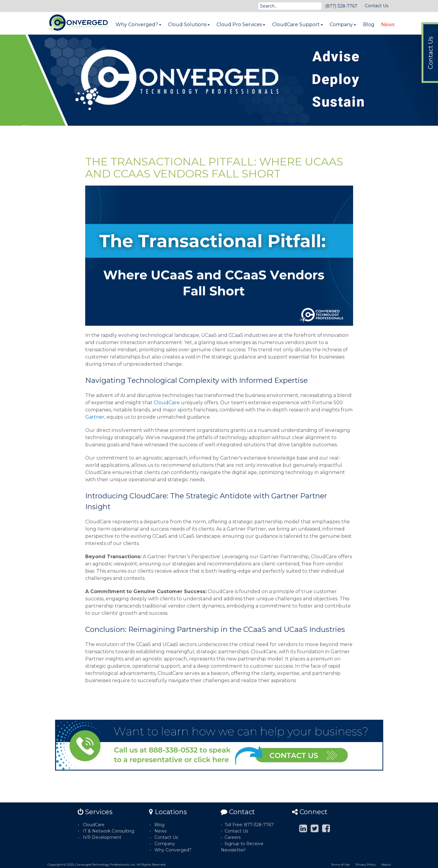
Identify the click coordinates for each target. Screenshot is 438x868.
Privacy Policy (366, 865)
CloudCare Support (298, 25)
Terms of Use (340, 865)
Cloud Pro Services (241, 25)
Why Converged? (138, 25)
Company (343, 25)
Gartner (95, 417)
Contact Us (377, 6)
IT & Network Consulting (109, 831)
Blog (369, 25)
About (386, 865)
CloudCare (167, 403)
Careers (233, 837)
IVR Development (102, 837)
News (388, 25)
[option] (219, 80)
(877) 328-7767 (341, 6)
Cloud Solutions (189, 25)
